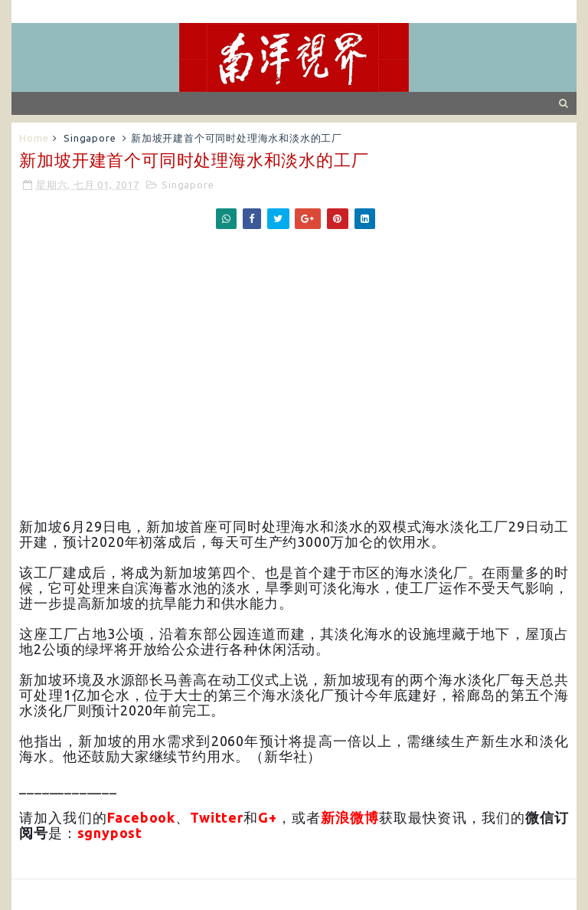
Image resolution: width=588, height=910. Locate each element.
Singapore (90, 138)
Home (34, 138)
